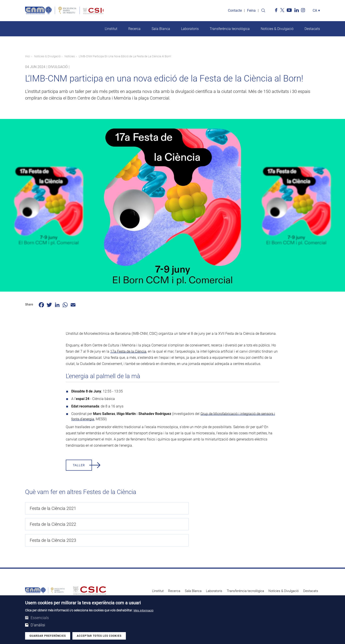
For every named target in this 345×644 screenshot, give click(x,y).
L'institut (111, 29)
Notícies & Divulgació (277, 29)
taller (79, 466)
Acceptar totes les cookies (99, 636)
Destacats (312, 29)
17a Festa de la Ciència (128, 352)
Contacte (235, 11)
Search (263, 11)
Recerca (134, 29)
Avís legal (240, 582)
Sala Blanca (161, 29)
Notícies (70, 57)
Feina (251, 11)
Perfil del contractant (263, 582)
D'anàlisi (38, 625)
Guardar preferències (48, 636)
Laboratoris (190, 29)
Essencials (40, 618)
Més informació (143, 610)
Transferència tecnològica (230, 29)
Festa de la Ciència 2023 (249, 509)
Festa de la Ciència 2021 (53, 509)
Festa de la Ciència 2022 (151, 509)
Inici (28, 57)
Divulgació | (59, 68)
